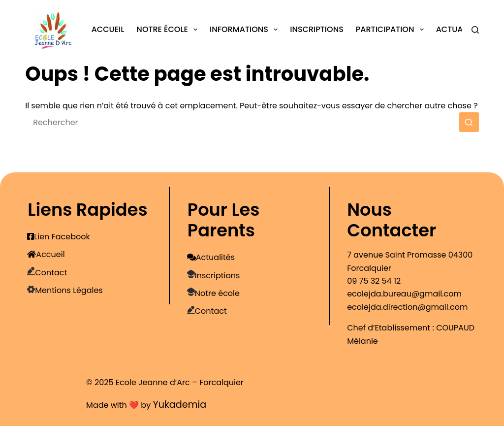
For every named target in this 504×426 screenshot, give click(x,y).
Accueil (108, 29)
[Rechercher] (475, 30)
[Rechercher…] (242, 122)
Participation (392, 30)
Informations (246, 30)
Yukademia (179, 405)
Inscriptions (317, 29)
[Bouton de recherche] (469, 122)
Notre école (169, 30)
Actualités (459, 29)
